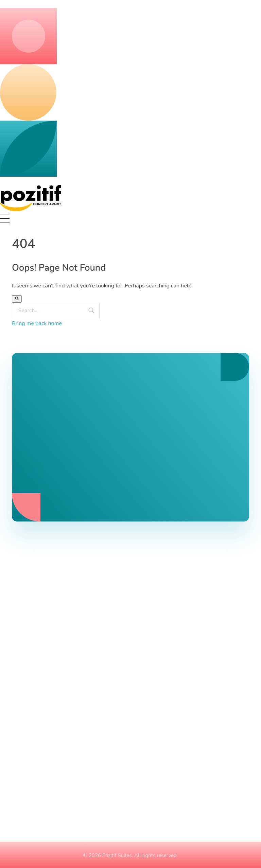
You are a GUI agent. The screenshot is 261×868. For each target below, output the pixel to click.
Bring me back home (37, 323)
